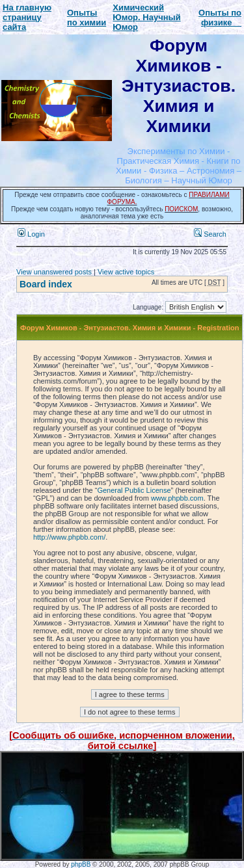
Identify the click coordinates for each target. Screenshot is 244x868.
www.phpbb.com (177, 498)
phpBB (81, 864)
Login (31, 234)
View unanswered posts (54, 272)
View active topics (126, 272)
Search (210, 234)
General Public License (134, 490)
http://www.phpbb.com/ (69, 537)
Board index (46, 284)
